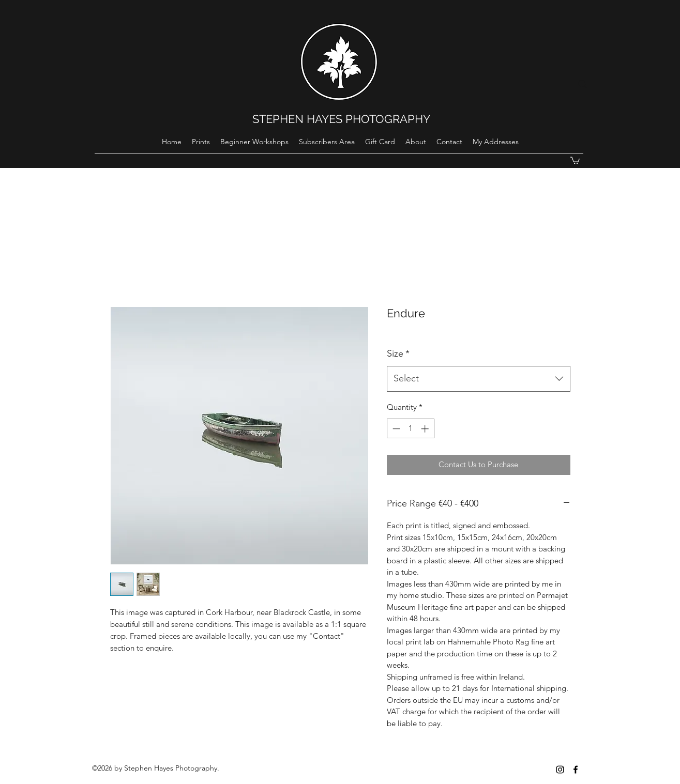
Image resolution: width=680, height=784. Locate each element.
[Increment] (426, 429)
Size (398, 353)
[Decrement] (395, 429)
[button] (575, 160)
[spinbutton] (410, 429)
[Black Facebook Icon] (576, 770)
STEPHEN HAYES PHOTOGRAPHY (341, 119)
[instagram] (560, 770)
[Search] (583, 84)
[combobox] (479, 379)
